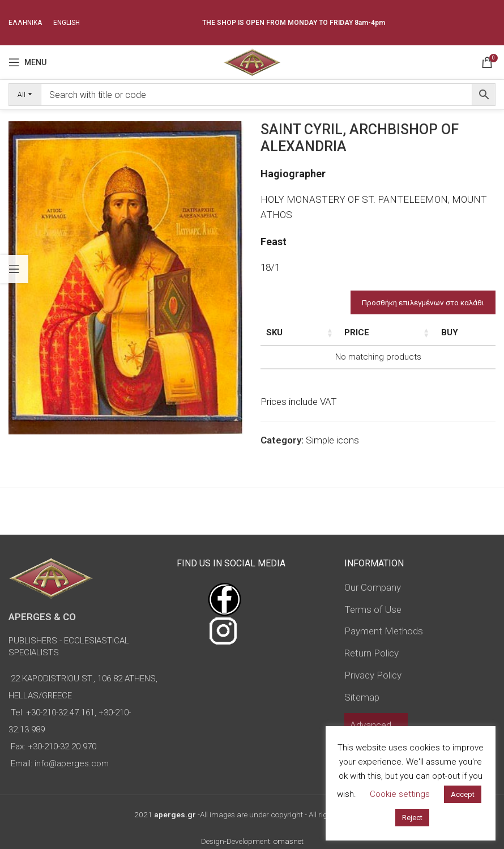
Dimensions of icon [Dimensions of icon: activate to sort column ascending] (375, 339)
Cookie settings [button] (400, 794)
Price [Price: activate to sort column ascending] (440, 332)
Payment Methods (384, 631)
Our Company (373, 587)
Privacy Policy (373, 675)
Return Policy (371, 653)
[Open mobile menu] (27, 62)
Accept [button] (463, 794)
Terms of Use (373, 609)
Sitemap (362, 697)
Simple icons (332, 453)
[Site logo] (252, 61)
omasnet (289, 841)
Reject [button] (412, 818)
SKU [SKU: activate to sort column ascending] (274, 332)
